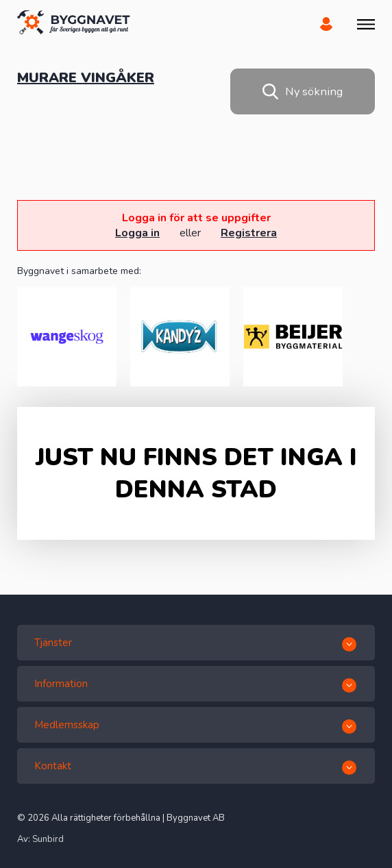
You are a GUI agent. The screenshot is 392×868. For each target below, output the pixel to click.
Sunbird (48, 839)
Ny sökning (303, 91)
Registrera (249, 233)
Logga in (137, 233)
